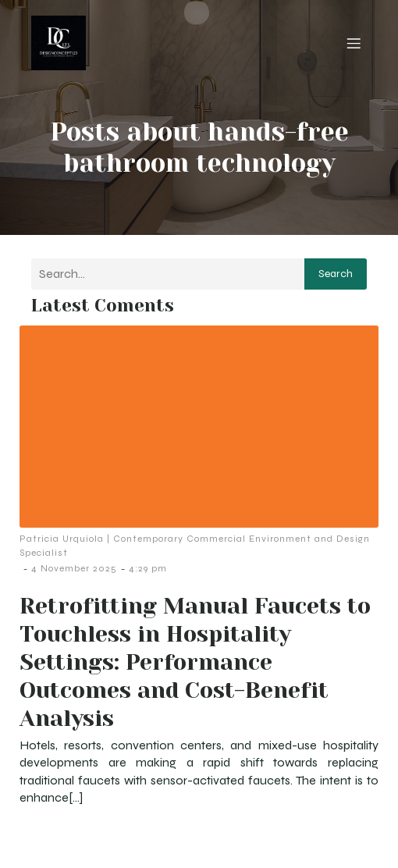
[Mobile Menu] (354, 43)
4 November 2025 (74, 568)
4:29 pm (148, 568)
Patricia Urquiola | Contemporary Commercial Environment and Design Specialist (195, 546)
